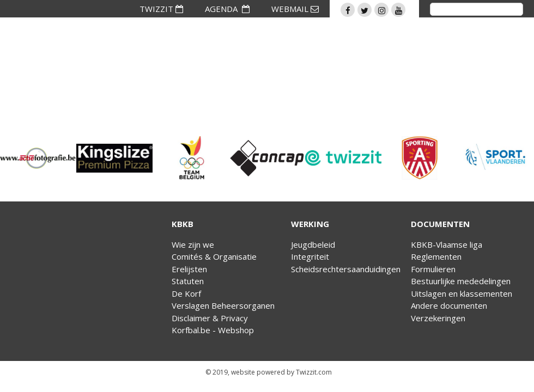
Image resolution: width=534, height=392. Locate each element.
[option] (38, 158)
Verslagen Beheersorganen (223, 305)
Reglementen (436, 256)
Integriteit (310, 256)
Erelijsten (189, 269)
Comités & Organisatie (214, 256)
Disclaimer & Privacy (210, 318)
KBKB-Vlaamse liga (447, 244)
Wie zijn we (193, 244)
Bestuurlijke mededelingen (461, 281)
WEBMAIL (295, 9)
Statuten (188, 281)
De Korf (186, 293)
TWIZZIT (161, 9)
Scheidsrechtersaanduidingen (346, 269)
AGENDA (227, 9)
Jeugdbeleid (313, 244)
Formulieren (433, 269)
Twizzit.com (314, 372)
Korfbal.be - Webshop (213, 330)
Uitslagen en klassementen (462, 293)
